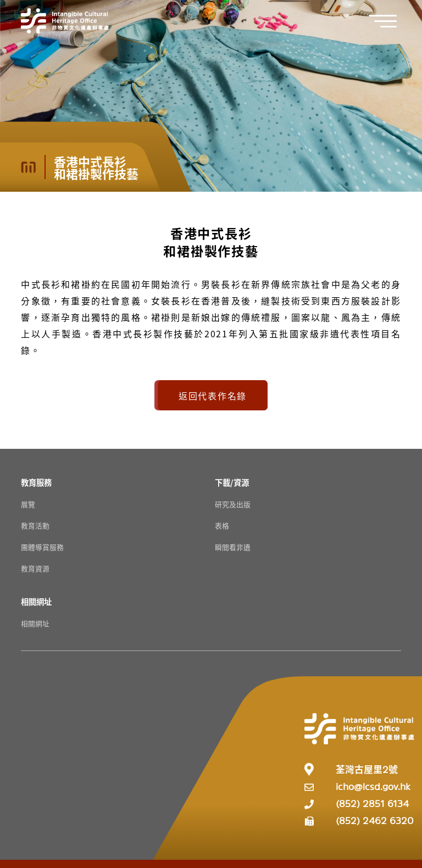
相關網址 (35, 623)
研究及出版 (233, 504)
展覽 (28, 504)
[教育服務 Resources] (36, 482)
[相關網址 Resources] (36, 601)
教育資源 (35, 568)
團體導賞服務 (42, 547)
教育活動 (35, 525)
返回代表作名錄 (213, 396)
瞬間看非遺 (233, 547)
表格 (222, 525)
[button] (388, 21)
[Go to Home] (65, 21)
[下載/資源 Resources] (232, 482)
